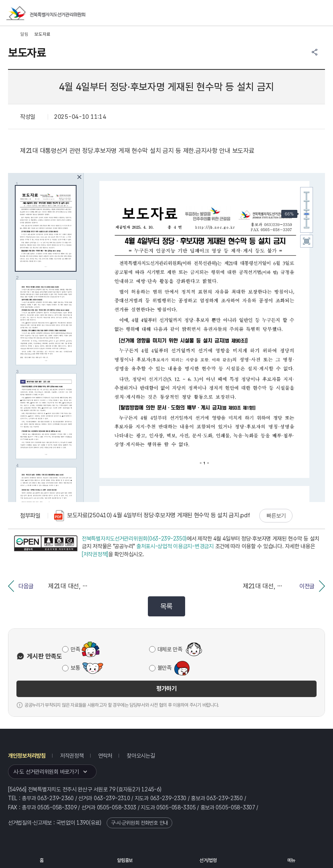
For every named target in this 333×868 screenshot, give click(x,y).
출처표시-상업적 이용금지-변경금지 (175, 546)
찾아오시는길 (141, 756)
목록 (166, 606)
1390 (83, 823)
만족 (75, 649)
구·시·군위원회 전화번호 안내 (139, 823)
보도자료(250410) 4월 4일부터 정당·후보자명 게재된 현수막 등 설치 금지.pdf (152, 516)
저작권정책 (72, 756)
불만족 (164, 668)
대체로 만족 (170, 649)
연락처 (105, 756)
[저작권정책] (95, 554)
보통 (75, 668)
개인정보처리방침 (27, 756)
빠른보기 (276, 516)
